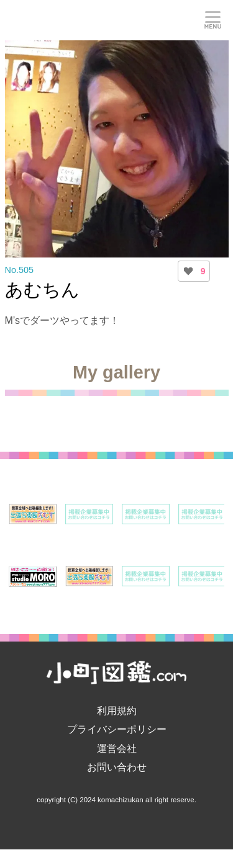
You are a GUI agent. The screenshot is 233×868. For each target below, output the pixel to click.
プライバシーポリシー (117, 729)
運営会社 (117, 749)
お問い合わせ (117, 767)
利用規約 (117, 711)
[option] (33, 514)
